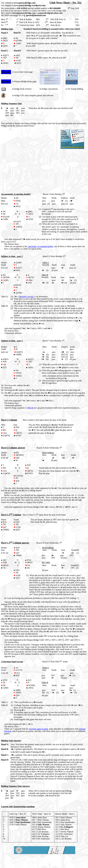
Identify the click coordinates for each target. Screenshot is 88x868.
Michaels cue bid (26, 297)
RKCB (30, 408)
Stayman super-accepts (39, 729)
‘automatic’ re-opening (40, 246)
